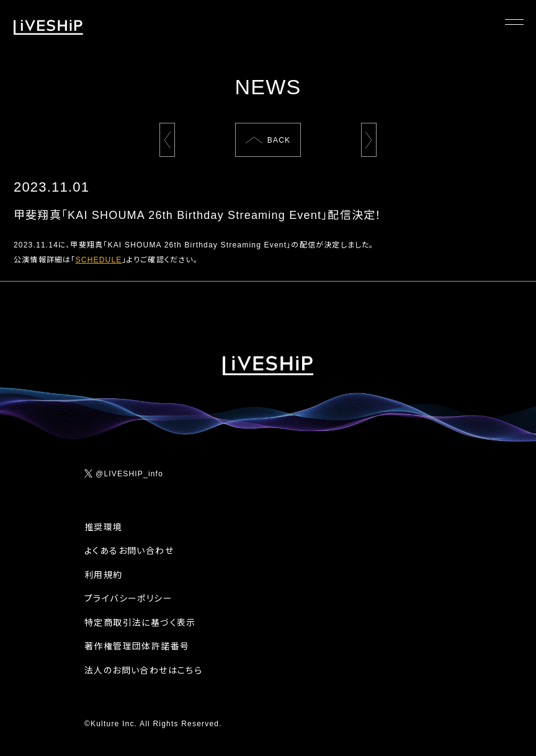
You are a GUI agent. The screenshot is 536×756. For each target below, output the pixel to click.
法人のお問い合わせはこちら (143, 670)
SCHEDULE (99, 260)
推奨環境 (104, 527)
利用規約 (104, 575)
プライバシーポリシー (128, 598)
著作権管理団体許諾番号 (137, 646)
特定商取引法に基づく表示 (140, 623)
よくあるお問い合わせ (129, 551)
